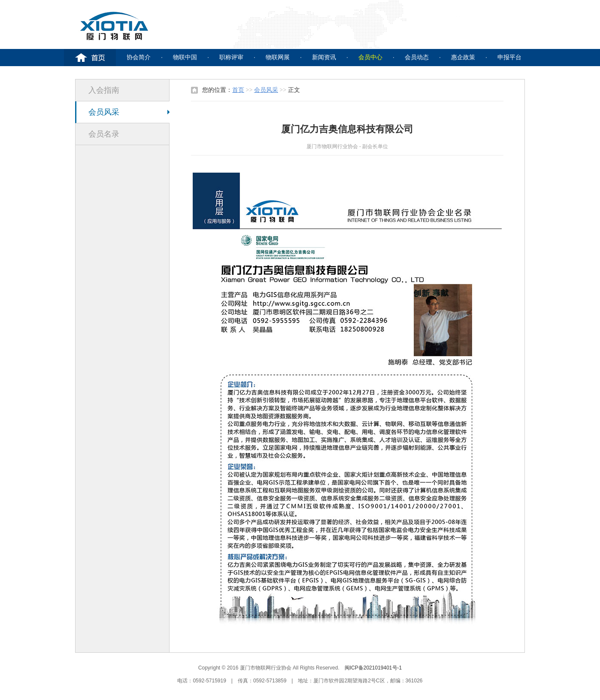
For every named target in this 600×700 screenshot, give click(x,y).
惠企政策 (463, 57)
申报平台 (509, 57)
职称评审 (231, 57)
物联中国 (185, 57)
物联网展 (278, 57)
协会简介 (139, 57)
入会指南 (104, 90)
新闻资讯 (324, 57)
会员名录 (104, 134)
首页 (238, 90)
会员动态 (417, 57)
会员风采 (104, 112)
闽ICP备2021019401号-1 (373, 668)
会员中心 (370, 57)
